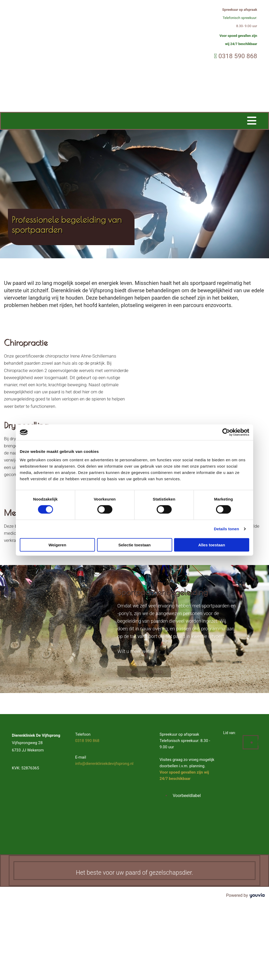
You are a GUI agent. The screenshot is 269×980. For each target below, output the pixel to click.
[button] (144, 672)
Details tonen (226, 529)
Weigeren (57, 545)
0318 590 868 (238, 56)
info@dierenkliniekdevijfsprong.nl (104, 764)
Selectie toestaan (135, 545)
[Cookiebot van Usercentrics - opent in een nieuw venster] (226, 432)
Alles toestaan (212, 545)
